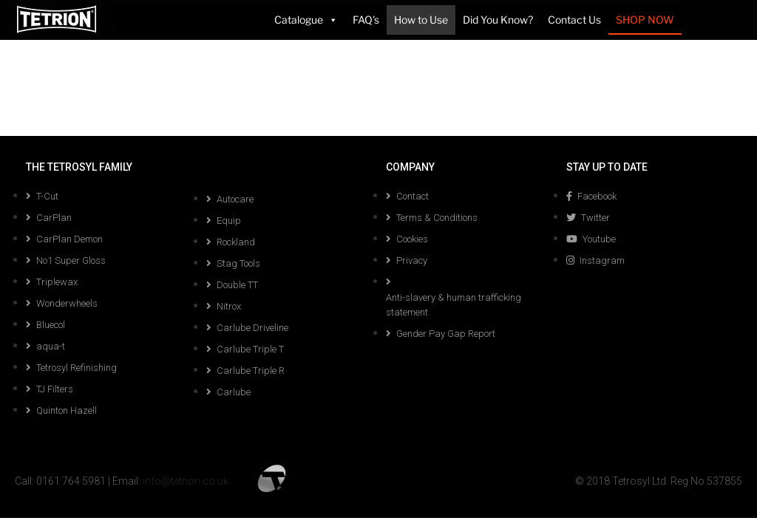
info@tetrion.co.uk (186, 481)
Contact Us (574, 20)
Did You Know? (498, 20)
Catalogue (306, 20)
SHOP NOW (645, 20)
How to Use (421, 20)
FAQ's (366, 20)
